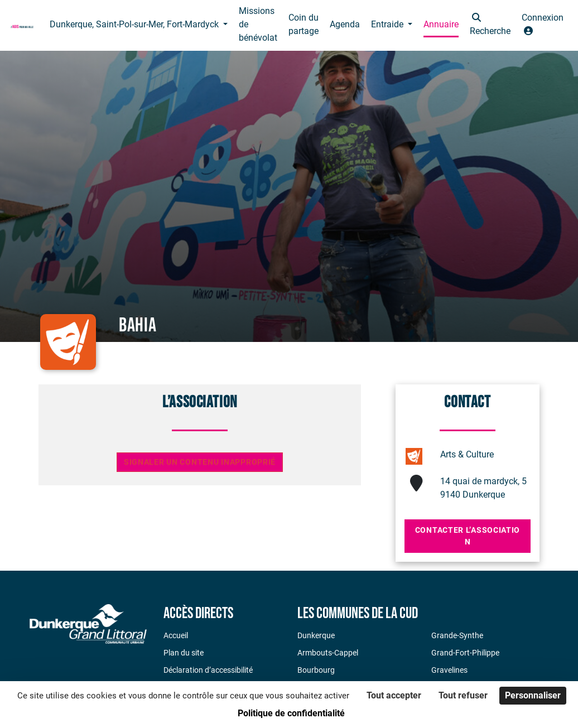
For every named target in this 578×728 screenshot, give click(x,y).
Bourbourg (316, 670)
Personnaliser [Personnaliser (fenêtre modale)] (533, 695)
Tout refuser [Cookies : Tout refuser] (463, 695)
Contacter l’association (468, 536)
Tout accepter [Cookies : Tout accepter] (394, 695)
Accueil (176, 635)
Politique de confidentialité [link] (291, 713)
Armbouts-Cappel (328, 653)
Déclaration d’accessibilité (208, 670)
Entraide (388, 24)
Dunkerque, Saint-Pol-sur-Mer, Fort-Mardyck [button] (135, 24)
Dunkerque (316, 635)
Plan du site (184, 653)
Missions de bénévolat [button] (258, 24)
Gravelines (449, 670)
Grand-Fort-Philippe (465, 653)
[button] (490, 25)
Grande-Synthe (457, 635)
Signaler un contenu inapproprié (200, 462)
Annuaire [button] (441, 24)
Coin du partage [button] (304, 24)
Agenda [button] (345, 24)
